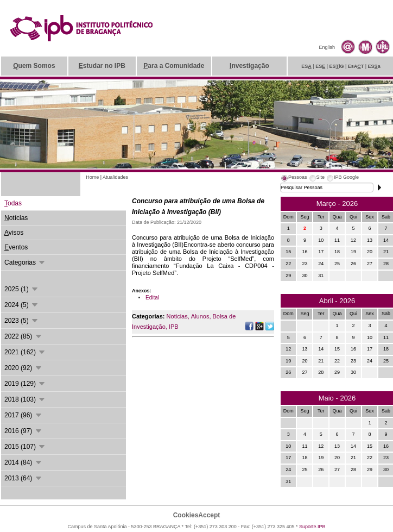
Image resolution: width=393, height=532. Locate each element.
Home (92, 177)
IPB (174, 327)
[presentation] (294, 179)
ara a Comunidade (174, 66)
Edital (152, 298)
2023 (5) (22, 321)
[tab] (294, 179)
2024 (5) (22, 305)
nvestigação (249, 66)
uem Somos (34, 66)
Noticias (177, 316)
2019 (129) (25, 384)
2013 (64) (24, 478)
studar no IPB (102, 66)
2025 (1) (22, 289)
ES (306, 66)
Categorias (25, 262)
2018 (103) (25, 399)
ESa (374, 66)
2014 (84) (24, 462)
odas (13, 203)
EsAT (356, 66)
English (327, 47)
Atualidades (115, 177)
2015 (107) (25, 447)
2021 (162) (25, 352)
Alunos (200, 316)
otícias (16, 218)
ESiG (337, 66)
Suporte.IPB (312, 527)
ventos (16, 247)
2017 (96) (24, 415)
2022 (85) (24, 336)
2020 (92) (24, 368)
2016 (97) (24, 431)
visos (14, 233)
